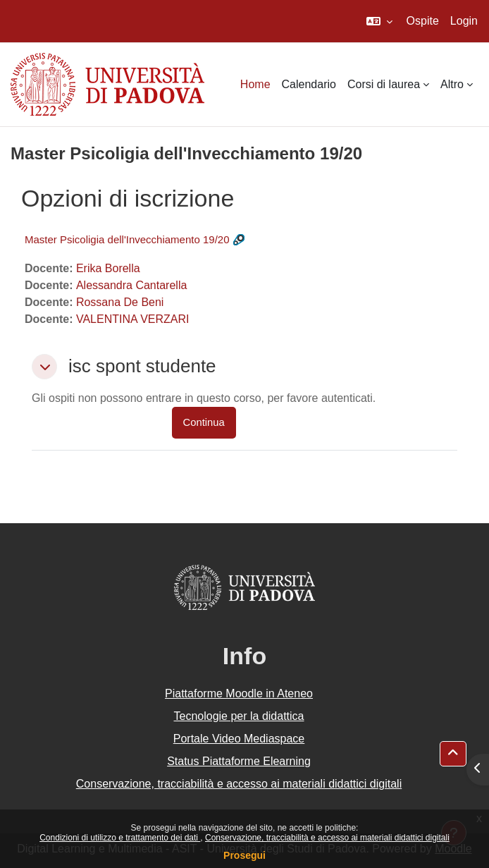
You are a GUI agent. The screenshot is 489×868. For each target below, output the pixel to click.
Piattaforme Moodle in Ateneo (239, 693)
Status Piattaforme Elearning (239, 761)
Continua (204, 422)
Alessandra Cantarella (131, 285)
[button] (379, 21)
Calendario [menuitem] (309, 84)
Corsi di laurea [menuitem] (384, 84)
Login (464, 21)
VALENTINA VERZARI (133, 319)
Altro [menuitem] (452, 84)
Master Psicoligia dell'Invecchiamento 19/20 (127, 239)
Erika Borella (108, 268)
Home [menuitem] (255, 84)
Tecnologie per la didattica (239, 716)
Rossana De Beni (120, 302)
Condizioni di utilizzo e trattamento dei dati (120, 838)
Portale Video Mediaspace (239, 739)
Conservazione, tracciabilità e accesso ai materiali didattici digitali (327, 838)
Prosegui (244, 855)
